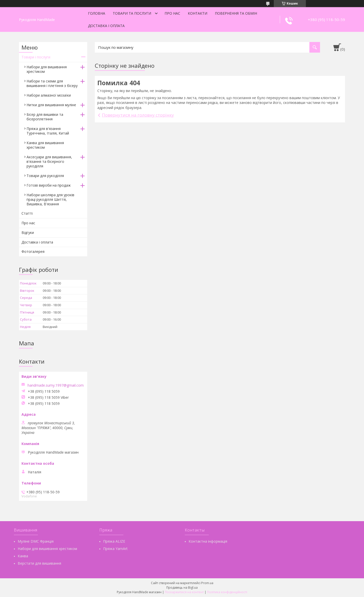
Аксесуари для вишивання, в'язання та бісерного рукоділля (49, 161)
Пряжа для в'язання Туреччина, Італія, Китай (48, 131)
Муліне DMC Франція (36, 541)
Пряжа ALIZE (114, 541)
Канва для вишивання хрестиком (45, 145)
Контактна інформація (208, 541)
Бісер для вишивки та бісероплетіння (45, 117)
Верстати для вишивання (39, 563)
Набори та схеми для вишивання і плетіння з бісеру (52, 83)
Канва (23, 556)
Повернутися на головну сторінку (138, 115)
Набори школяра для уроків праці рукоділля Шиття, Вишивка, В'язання (50, 199)
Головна (97, 13)
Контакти (198, 13)
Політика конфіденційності (227, 592)
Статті (27, 213)
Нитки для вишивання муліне (51, 105)
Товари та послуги (132, 13)
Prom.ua (207, 583)
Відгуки (28, 233)
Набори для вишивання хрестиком (47, 69)
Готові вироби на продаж (49, 185)
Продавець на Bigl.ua (182, 588)
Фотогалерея (33, 251)
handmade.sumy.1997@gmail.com (56, 385)
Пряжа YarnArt (115, 549)
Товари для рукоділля (45, 176)
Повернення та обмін (236, 13)
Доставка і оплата (106, 26)
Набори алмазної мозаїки (49, 95)
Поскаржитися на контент (184, 592)
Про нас (172, 13)
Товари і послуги (36, 57)
